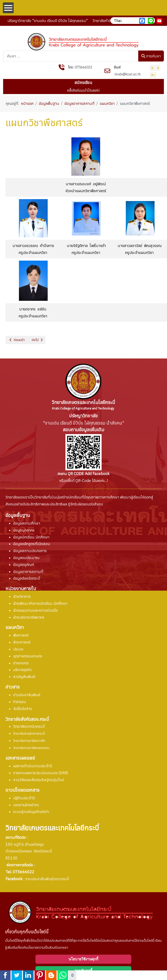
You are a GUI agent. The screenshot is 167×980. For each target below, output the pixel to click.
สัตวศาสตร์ (22, 642)
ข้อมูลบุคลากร (24, 530)
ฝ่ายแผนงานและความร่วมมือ (35, 610)
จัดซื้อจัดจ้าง (23, 709)
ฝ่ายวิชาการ (22, 596)
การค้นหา (151, 56)
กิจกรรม (20, 702)
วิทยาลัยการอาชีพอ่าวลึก (29, 741)
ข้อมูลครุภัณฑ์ (24, 565)
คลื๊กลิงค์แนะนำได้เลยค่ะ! (83, 90)
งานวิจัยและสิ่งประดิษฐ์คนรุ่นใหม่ (39, 780)
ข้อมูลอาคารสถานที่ (28, 571)
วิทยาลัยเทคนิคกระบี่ (29, 726)
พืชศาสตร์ (21, 635)
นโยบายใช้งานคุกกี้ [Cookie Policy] (83, 959)
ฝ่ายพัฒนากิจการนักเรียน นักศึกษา (40, 603)
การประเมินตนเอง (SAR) (41, 773)
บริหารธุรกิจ (22, 670)
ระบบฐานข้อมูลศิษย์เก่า (31, 812)
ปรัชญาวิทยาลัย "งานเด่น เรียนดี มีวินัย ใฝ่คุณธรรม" (48, 21)
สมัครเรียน (83, 82)
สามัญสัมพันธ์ (24, 677)
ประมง (18, 649)
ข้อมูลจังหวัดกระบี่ (27, 578)
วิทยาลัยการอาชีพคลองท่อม (31, 748)
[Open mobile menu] (8, 8)
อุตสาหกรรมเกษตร (28, 656)
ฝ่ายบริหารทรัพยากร (29, 617)
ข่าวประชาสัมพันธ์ (27, 695)
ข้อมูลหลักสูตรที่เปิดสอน (32, 544)
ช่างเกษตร (21, 663)
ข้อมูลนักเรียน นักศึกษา (31, 537)
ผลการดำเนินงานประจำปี (33, 766)
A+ (153, 75)
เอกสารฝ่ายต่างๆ (26, 805)
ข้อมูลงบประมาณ (26, 558)
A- (153, 68)
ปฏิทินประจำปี (24, 798)
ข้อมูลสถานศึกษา (27, 523)
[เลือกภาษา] (133, 21)
